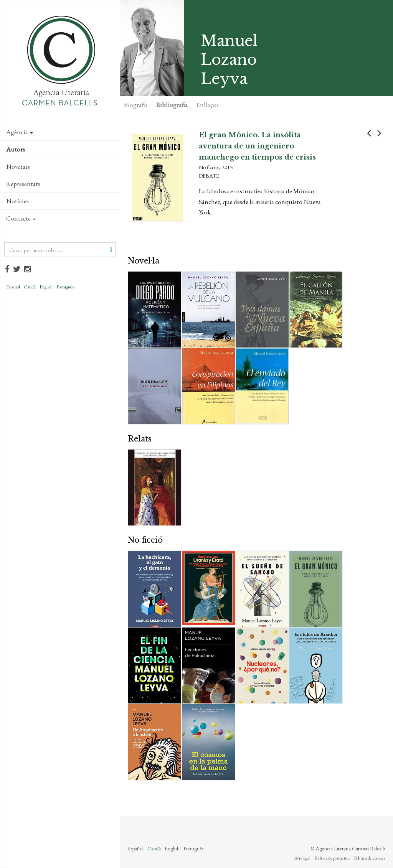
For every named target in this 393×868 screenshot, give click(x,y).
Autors (16, 149)
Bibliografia (172, 105)
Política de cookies (370, 858)
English (46, 287)
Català (30, 287)
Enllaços (207, 105)
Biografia (136, 105)
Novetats (18, 166)
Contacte (21, 218)
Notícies (17, 201)
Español (13, 287)
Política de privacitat (332, 858)
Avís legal (302, 858)
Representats (23, 184)
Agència (20, 132)
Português (65, 287)
